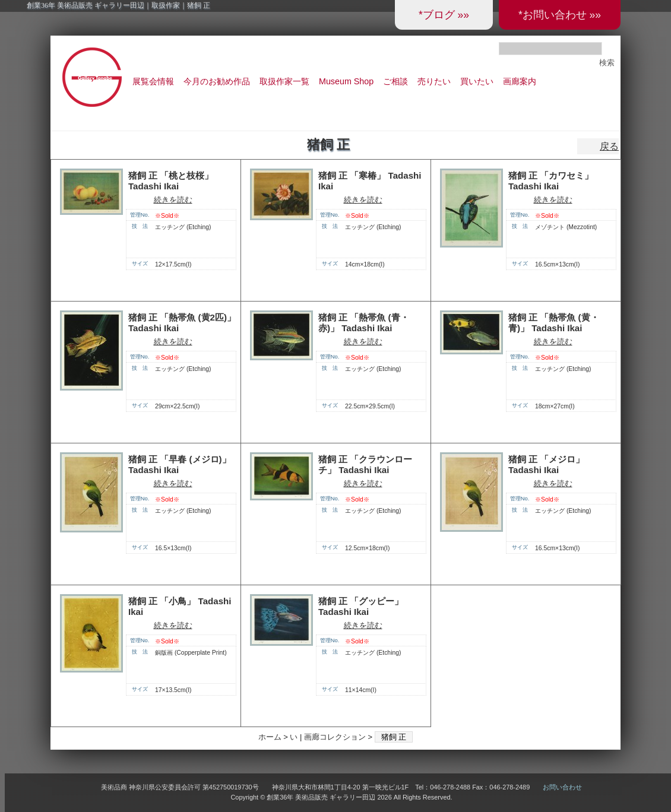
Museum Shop (346, 81)
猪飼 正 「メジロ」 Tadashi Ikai (546, 465)
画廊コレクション (335, 737)
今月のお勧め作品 (217, 81)
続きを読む (173, 200)
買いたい (477, 81)
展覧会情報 (153, 81)
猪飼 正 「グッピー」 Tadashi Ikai (361, 607)
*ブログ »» (444, 15)
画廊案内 (520, 81)
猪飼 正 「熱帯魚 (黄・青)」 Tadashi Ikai (554, 323)
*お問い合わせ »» (560, 15)
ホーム (270, 737)
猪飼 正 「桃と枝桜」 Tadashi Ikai (171, 181)
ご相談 (395, 81)
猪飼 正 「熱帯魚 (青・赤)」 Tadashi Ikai (364, 323)
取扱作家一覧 (284, 81)
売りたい (434, 81)
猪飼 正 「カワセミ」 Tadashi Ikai (551, 181)
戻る (609, 146)
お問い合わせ (562, 787)
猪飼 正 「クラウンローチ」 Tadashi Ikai (365, 465)
